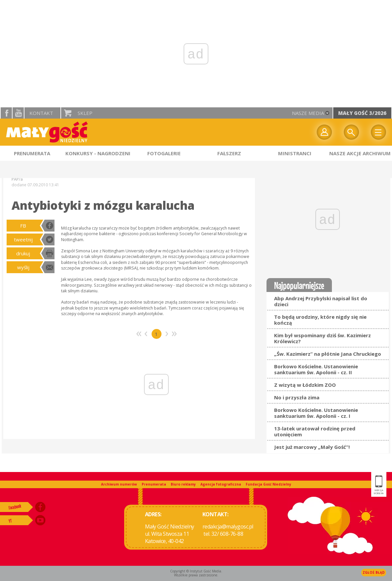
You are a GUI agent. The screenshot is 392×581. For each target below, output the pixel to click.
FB (23, 226)
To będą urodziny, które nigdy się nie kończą (320, 320)
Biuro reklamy (183, 484)
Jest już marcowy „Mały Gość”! (312, 447)
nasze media (308, 113)
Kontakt (41, 113)
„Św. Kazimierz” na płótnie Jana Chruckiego (328, 354)
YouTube (18, 113)
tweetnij (23, 239)
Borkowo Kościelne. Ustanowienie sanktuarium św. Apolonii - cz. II (316, 369)
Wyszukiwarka (351, 132)
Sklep (85, 113)
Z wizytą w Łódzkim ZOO (305, 385)
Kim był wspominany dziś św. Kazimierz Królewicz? (322, 338)
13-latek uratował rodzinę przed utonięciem (315, 431)
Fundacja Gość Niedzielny (268, 484)
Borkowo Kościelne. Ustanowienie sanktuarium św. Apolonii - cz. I (316, 413)
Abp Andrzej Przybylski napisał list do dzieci (321, 301)
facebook (6, 113)
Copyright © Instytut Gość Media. (196, 571)
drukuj (23, 253)
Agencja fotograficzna (221, 484)
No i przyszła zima (297, 397)
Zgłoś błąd (374, 572)
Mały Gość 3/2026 (362, 113)
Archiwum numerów (119, 484)
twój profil (324, 132)
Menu (378, 132)
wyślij (23, 267)
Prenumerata (154, 484)
